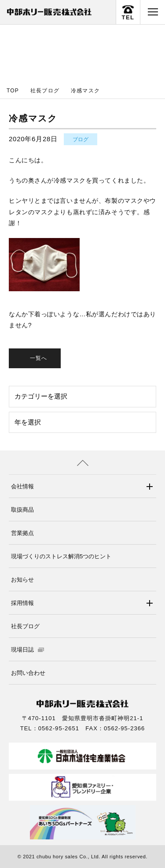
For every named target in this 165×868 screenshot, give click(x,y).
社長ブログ (45, 91)
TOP (13, 91)
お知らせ (22, 580)
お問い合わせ (28, 673)
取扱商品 (22, 510)
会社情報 (22, 486)
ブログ (81, 139)
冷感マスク (85, 91)
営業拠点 (22, 533)
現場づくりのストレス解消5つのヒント (61, 556)
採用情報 (22, 603)
